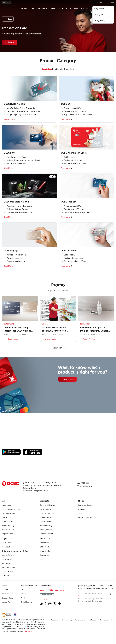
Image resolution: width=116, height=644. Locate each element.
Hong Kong (100, 20)
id (4, 2)
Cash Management (9, 513)
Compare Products (68, 379)
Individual (25, 8)
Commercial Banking (48, 505)
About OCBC (79, 8)
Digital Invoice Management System (15, 551)
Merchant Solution (9, 567)
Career (23, 594)
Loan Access (6, 517)
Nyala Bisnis (6, 505)
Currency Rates (7, 598)
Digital (60, 8)
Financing (82, 509)
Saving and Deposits (86, 505)
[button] (110, 594)
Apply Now (10, 42)
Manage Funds (45, 517)
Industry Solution (46, 530)
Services (81, 513)
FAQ (23, 590)
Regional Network (8, 534)
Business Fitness (8, 530)
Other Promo (58, 348)
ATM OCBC (6, 547)
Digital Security (26, 602)
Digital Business (8, 521)
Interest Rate (7, 602)
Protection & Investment (87, 517)
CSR (41, 559)
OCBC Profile (45, 547)
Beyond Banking (8, 525)
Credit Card (47, 69)
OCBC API (5, 575)
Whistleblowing (81, 620)
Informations (45, 543)
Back (8, 19)
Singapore (99, 9)
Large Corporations (47, 509)
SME (34, 8)
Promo (4, 586)
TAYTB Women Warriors (11, 509)
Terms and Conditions (29, 586)
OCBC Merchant (8, 571)
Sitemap (93, 620)
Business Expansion (47, 513)
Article (69, 8)
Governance (44, 555)
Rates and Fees (7, 594)
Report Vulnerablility (107, 620)
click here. (28, 631)
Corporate (42, 8)
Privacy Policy (67, 620)
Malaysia (99, 15)
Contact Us (44, 599)
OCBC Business (8, 559)
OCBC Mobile (7, 543)
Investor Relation (46, 551)
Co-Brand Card (68, 69)
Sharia (52, 8)
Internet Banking (8, 555)
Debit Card (57, 69)
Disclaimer (54, 620)
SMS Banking (7, 563)
